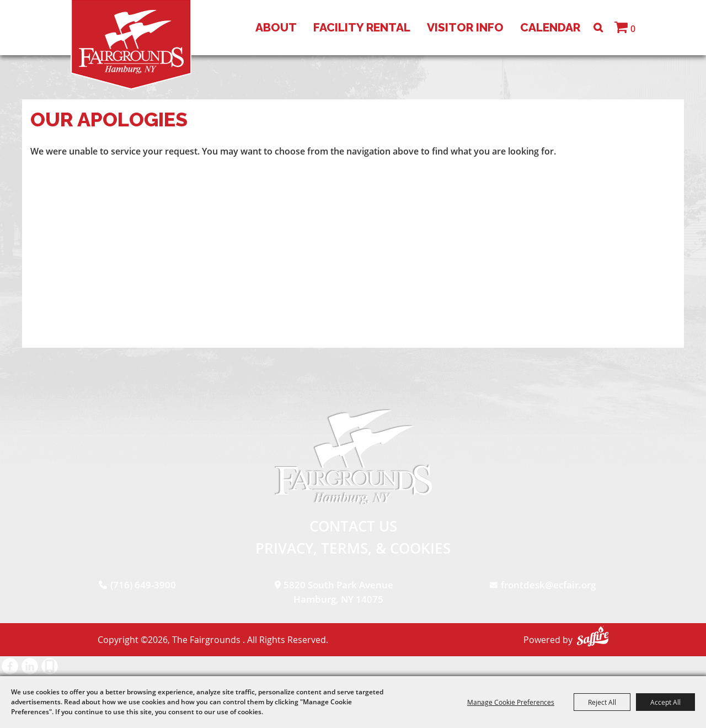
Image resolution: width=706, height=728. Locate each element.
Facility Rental (362, 27)
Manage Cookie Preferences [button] (511, 702)
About (276, 27)
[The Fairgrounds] (131, 45)
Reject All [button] (602, 702)
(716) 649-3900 (143, 585)
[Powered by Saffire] (593, 636)
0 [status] (633, 29)
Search (598, 28)
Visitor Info (465, 27)
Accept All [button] (665, 702)
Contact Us (353, 526)
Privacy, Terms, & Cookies (353, 548)
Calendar (550, 27)
